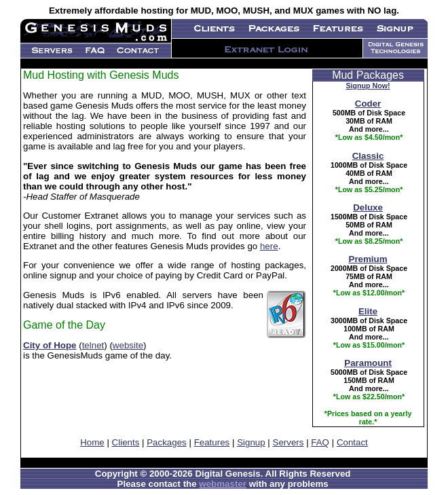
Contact (352, 442)
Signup (251, 442)
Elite (368, 311)
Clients (126, 442)
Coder (368, 104)
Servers (288, 442)
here (269, 246)
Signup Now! (368, 86)
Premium (368, 259)
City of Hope (50, 345)
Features (212, 442)
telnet (93, 345)
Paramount (368, 363)
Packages (167, 442)
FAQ (320, 442)
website (128, 345)
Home (92, 442)
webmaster (223, 484)
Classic (368, 156)
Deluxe (368, 207)
